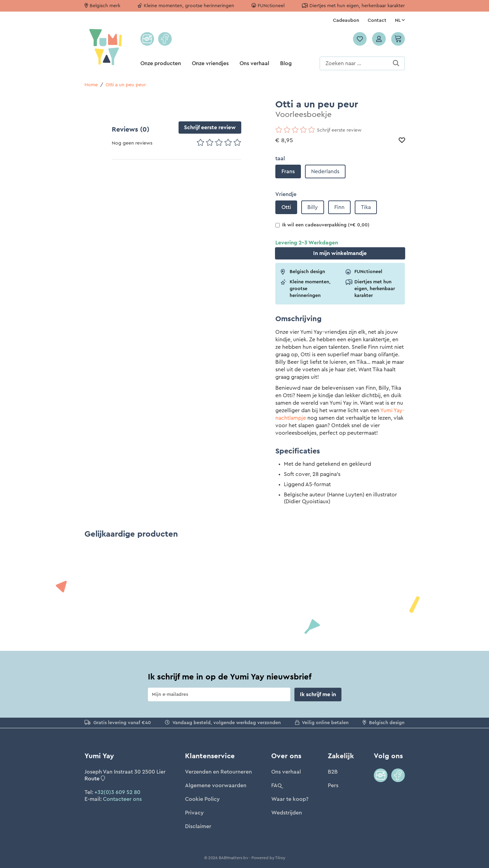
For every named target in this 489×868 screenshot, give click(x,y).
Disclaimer (198, 826)
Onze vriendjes (210, 63)
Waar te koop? (290, 799)
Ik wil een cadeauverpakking (322, 225)
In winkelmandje (340, 253)
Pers (333, 785)
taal (280, 159)
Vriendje (286, 194)
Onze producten (161, 63)
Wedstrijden (287, 813)
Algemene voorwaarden (216, 785)
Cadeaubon (346, 20)
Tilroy (280, 858)
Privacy (194, 813)
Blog (286, 63)
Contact (377, 20)
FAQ (276, 785)
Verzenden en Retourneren (218, 772)
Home (91, 85)
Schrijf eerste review (210, 128)
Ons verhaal (254, 63)
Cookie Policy (202, 799)
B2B (333, 772)
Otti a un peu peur (126, 85)
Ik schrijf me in (318, 694)
